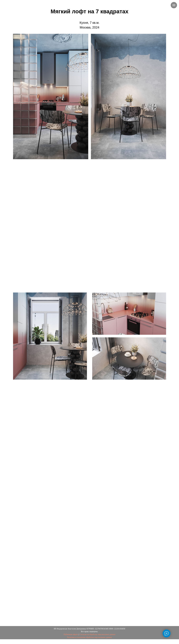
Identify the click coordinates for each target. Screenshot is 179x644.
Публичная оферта (71, 634)
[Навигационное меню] (174, 5)
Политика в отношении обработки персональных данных (89, 637)
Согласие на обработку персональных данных (97, 634)
